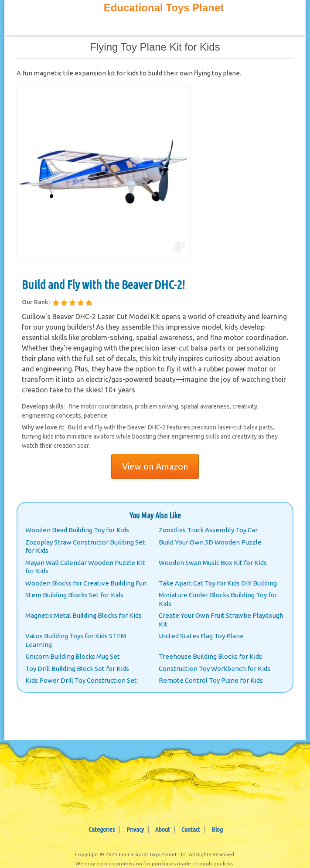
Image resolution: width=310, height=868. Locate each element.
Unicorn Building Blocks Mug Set (73, 656)
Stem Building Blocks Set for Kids (74, 595)
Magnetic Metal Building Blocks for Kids (83, 615)
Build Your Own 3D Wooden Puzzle (210, 542)
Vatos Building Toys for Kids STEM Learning (76, 640)
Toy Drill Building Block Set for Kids (77, 669)
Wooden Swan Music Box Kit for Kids (213, 563)
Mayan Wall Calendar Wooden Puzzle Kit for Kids (85, 567)
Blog (217, 829)
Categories (102, 829)
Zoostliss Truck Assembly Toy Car (208, 530)
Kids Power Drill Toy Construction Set (81, 680)
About (163, 829)
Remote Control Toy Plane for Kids (211, 680)
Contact (191, 829)
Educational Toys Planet (164, 8)
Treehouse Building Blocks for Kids (210, 656)
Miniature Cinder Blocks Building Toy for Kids (218, 599)
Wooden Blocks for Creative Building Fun (86, 583)
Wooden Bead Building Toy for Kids (77, 530)
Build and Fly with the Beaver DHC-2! (103, 284)
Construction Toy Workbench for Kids (215, 669)
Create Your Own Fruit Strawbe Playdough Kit (221, 620)
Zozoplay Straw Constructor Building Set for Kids (85, 546)
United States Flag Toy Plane (201, 636)
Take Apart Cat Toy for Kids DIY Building (218, 583)
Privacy (135, 829)
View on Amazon (155, 466)
